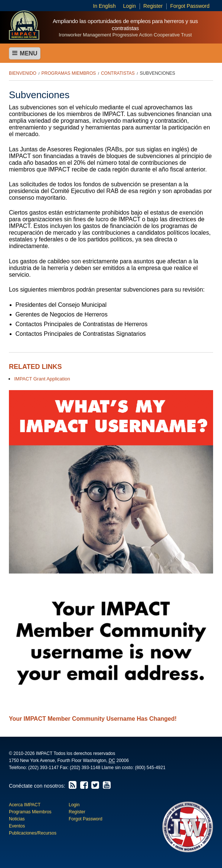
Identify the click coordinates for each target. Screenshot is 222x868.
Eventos (17, 826)
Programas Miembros (69, 73)
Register (153, 6)
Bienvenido (23, 73)
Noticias (17, 819)
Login (130, 6)
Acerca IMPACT (25, 805)
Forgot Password (190, 6)
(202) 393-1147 (43, 768)
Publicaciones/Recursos (33, 833)
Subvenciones (158, 73)
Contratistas (118, 73)
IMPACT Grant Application (42, 379)
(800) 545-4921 (150, 768)
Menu (25, 53)
